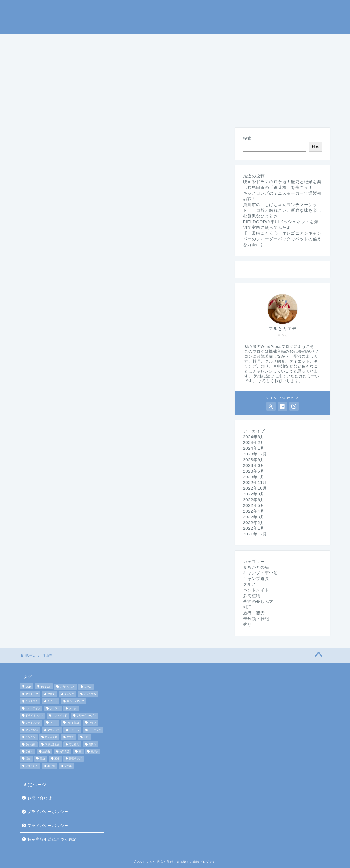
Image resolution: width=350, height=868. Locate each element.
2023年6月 (254, 465)
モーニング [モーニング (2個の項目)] (95, 730)
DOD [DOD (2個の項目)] (28, 687)
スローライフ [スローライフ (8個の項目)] (33, 708)
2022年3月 (254, 517)
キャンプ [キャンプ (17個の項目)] (69, 694)
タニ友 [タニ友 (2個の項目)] (73, 708)
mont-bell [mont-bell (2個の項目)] (45, 687)
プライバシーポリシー (48, 812)
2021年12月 (255, 534)
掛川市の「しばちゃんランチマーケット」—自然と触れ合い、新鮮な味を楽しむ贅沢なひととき (282, 210)
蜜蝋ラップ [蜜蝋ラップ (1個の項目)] (75, 759)
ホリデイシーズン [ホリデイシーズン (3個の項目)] (86, 716)
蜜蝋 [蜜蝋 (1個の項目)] (57, 759)
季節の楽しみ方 (206, 41)
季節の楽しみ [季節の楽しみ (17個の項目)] (52, 744)
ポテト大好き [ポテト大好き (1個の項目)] (33, 723)
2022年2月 (254, 522)
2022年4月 (254, 511)
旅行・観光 (301, 41)
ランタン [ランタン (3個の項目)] (30, 737)
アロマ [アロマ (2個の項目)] (51, 694)
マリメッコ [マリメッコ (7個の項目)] (53, 730)
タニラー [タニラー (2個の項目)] (55, 708)
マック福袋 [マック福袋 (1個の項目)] (32, 730)
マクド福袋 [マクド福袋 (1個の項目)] (73, 723)
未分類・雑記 (165, 53)
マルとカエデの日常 (175, 16)
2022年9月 (254, 494)
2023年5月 (254, 471)
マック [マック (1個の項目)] (92, 723)
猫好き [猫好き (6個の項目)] (95, 752)
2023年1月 (254, 477)
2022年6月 (254, 500)
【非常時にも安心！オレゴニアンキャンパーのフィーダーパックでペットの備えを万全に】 (282, 239)
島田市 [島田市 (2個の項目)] (92, 744)
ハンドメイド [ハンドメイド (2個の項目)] (60, 716)
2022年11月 (255, 482)
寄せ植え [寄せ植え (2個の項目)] (74, 744)
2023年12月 (255, 454)
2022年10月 (255, 488)
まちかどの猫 (41, 53)
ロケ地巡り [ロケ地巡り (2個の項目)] (51, 737)
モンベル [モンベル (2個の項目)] (74, 730)
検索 (247, 138)
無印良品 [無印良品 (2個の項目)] (64, 752)
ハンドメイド (122, 53)
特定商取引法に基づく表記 (52, 839)
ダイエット (82, 53)
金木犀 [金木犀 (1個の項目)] (68, 766)
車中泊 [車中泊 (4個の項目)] (51, 766)
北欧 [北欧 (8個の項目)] (86, 737)
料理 (242, 41)
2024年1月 (254, 448)
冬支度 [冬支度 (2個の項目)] (70, 737)
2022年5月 (254, 505)
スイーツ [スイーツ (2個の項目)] (52, 701)
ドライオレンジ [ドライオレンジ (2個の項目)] (34, 716)
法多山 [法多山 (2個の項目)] (46, 752)
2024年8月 (254, 437)
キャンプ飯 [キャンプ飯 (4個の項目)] (90, 694)
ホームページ (41, 41)
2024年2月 (254, 442)
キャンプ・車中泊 (89, 41)
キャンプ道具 (137, 41)
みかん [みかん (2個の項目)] (88, 687)
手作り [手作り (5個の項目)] (29, 752)
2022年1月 (254, 528)
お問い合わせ (40, 798)
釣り (170, 41)
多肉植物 (252, 596)
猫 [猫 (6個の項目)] (80, 752)
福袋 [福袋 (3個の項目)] (42, 759)
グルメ (268, 41)
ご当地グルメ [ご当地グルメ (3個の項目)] (67, 687)
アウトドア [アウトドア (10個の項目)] (32, 694)
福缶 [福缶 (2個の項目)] (28, 759)
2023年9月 (254, 460)
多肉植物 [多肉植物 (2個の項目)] (30, 744)
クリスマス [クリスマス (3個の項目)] (32, 701)
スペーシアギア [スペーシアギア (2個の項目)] (75, 701)
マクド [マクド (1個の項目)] (53, 723)
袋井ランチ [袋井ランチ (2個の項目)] (32, 766)
